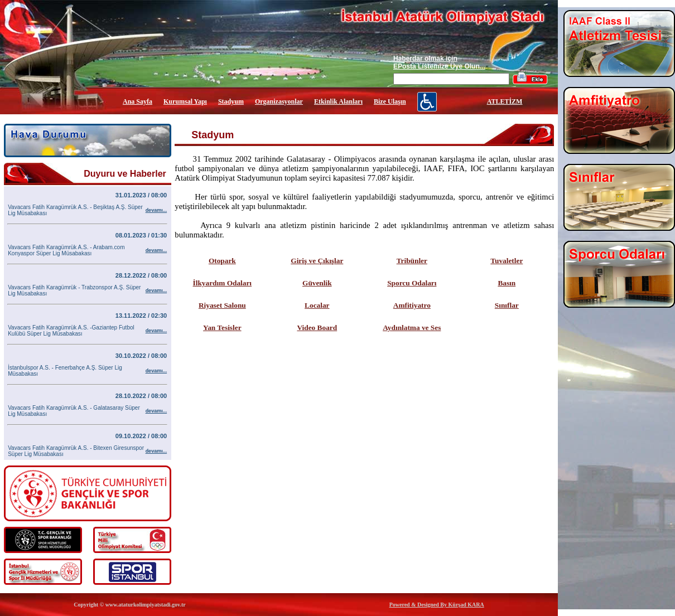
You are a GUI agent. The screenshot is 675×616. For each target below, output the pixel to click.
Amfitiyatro (412, 305)
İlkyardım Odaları (223, 283)
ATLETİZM (505, 101)
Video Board (317, 328)
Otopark (222, 261)
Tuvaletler (507, 261)
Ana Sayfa (138, 101)
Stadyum (231, 101)
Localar (317, 305)
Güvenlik (317, 283)
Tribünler (412, 261)
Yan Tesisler (222, 328)
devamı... (156, 210)
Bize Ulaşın (390, 101)
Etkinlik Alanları (338, 101)
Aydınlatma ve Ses (412, 328)
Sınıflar (507, 305)
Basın (507, 283)
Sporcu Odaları (412, 283)
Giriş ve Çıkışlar (317, 261)
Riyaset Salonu (222, 305)
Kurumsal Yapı (185, 101)
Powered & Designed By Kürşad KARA (437, 605)
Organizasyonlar (279, 101)
